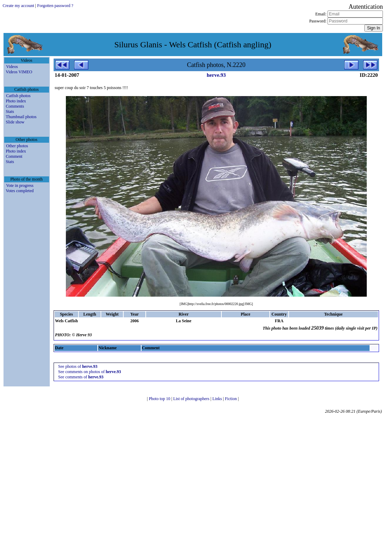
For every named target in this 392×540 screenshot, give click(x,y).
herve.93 (216, 75)
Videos (12, 67)
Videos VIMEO (19, 72)
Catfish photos (19, 96)
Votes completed (20, 191)
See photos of (78, 366)
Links (218, 399)
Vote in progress (20, 185)
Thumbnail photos (21, 117)
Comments (15, 106)
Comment (14, 156)
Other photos (17, 146)
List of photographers (192, 399)
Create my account (19, 6)
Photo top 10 (160, 399)
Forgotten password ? (55, 6)
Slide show (15, 122)
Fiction (231, 399)
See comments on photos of (90, 372)
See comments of (81, 377)
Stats (10, 112)
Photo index (16, 101)
